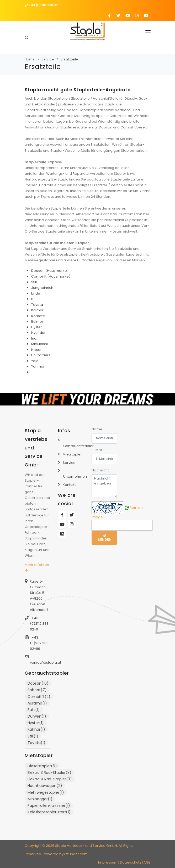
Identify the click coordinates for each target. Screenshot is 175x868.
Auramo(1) (37, 703)
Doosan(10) (38, 683)
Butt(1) (34, 710)
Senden (104, 538)
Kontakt (69, 485)
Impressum (108, 862)
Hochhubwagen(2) (45, 786)
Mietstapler (72, 454)
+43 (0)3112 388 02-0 (43, 5)
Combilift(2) (39, 697)
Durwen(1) (37, 716)
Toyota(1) (36, 743)
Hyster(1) (36, 723)
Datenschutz (131, 862)
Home (30, 59)
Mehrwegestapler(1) (46, 792)
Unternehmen (75, 477)
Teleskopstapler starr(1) (49, 812)
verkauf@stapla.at (46, 663)
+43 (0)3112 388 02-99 (39, 643)
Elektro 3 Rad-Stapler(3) (49, 773)
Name (97, 429)
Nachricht (100, 470)
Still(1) (33, 736)
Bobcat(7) (37, 690)
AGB (147, 862)
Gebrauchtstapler (78, 446)
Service (48, 59)
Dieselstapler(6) (42, 766)
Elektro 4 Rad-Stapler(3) (50, 779)
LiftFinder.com (76, 854)
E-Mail (97, 450)
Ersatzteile (69, 59)
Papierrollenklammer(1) (49, 805)
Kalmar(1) (36, 729)
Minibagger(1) (40, 799)
